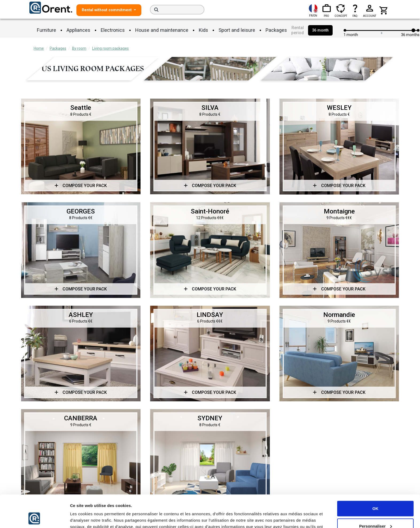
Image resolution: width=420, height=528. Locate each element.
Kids (203, 30)
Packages (276, 30)
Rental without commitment (107, 10)
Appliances (78, 30)
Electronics (113, 30)
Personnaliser (376, 496)
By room (79, 48)
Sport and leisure (237, 30)
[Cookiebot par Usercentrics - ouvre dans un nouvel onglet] (35, 518)
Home (39, 48)
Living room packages (110, 48)
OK (376, 478)
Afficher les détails (88, 517)
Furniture (46, 30)
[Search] (177, 10)
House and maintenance (162, 30)
